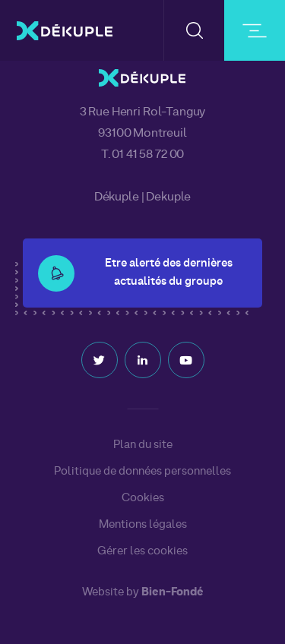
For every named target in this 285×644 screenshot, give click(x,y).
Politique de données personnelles (142, 472)
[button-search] (194, 30)
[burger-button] (255, 30)
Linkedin (143, 360)
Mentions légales (143, 525)
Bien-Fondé (173, 593)
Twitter (100, 360)
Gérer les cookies (142, 552)
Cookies (143, 498)
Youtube (186, 360)
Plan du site (143, 445)
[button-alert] (56, 273)
